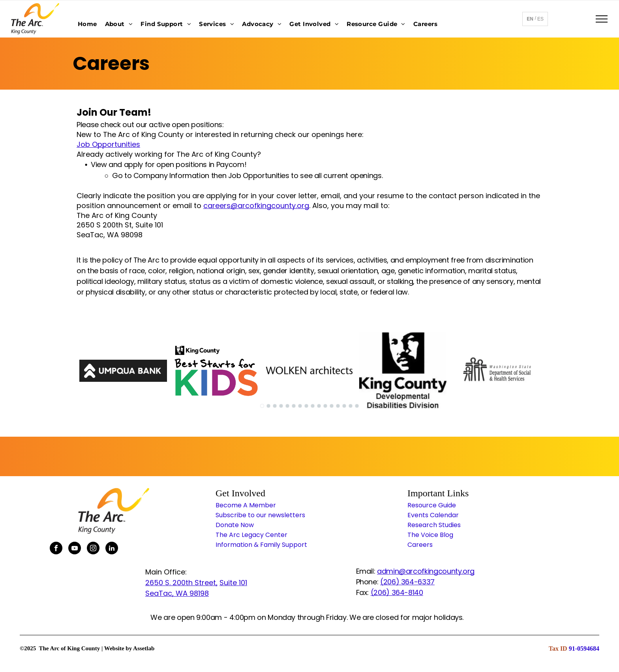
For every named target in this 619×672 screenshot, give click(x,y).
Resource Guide (432, 505)
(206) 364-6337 (407, 582)
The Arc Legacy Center (251, 535)
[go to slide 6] (294, 406)
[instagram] (93, 549)
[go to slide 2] (268, 406)
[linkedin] (112, 549)
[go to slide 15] (351, 406)
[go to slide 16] (357, 406)
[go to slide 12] (332, 406)
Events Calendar (433, 515)
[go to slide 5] (287, 406)
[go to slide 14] (344, 406)
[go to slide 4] (281, 406)
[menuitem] (87, 24)
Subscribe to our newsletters (260, 515)
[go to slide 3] (275, 406)
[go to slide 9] (313, 406)
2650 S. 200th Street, (181, 583)
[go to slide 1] (262, 406)
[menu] (602, 19)
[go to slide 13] (338, 406)
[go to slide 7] (300, 406)
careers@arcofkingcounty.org (256, 206)
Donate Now (235, 525)
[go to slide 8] (306, 406)
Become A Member (246, 505)
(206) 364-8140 (397, 592)
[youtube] (75, 549)
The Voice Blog (430, 535)
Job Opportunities (108, 144)
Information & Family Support (261, 545)
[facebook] (56, 549)
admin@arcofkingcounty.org (426, 571)
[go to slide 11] (325, 406)
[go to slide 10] (319, 406)
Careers (420, 545)
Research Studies (434, 525)
